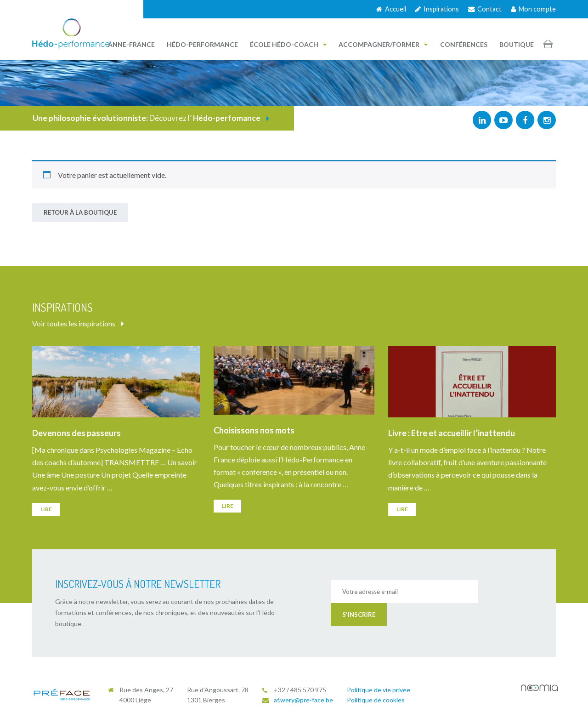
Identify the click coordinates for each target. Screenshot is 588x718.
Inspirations (437, 9)
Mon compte (533, 9)
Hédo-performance (202, 44)
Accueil (391, 9)
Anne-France (131, 44)
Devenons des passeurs (76, 433)
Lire (46, 509)
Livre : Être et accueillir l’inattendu (452, 433)
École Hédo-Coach (288, 44)
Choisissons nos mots (254, 430)
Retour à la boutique (80, 212)
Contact (485, 9)
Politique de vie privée (379, 690)
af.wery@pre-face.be (303, 700)
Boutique (517, 44)
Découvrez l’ (151, 118)
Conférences (464, 44)
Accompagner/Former (383, 44)
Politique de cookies (376, 700)
